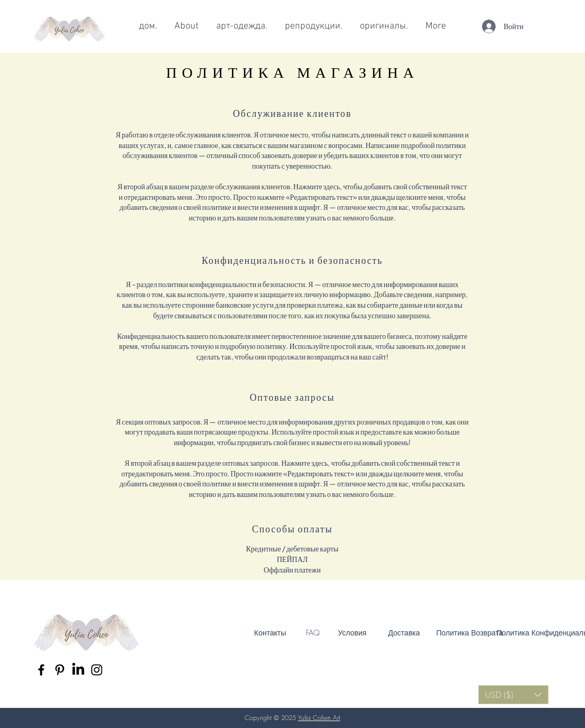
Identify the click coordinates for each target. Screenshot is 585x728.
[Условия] (352, 633)
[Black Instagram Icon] (97, 670)
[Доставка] (404, 633)
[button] (513, 695)
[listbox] (513, 695)
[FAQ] (313, 633)
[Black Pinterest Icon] (60, 670)
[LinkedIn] (78, 670)
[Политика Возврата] (470, 633)
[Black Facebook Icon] (41, 670)
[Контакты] (270, 633)
